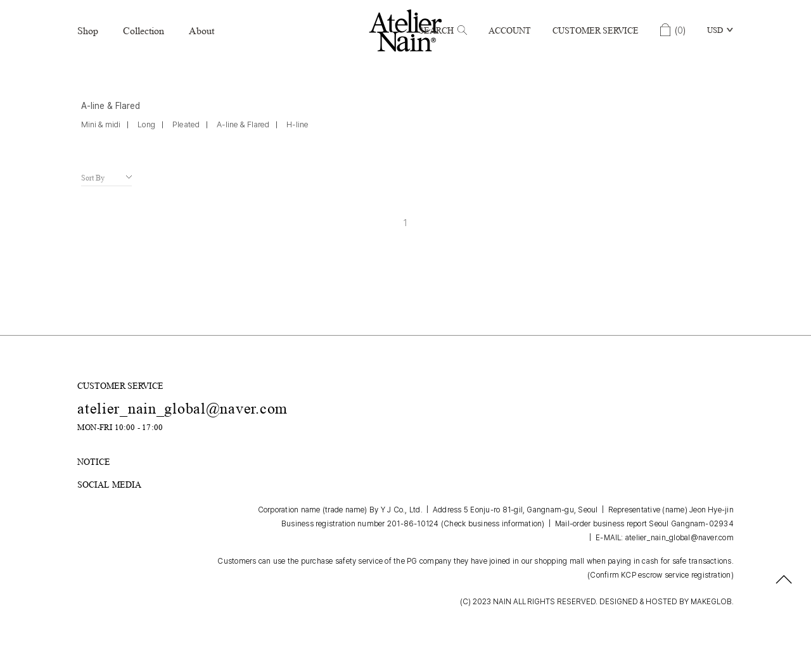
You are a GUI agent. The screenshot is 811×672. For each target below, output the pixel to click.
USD (715, 30)
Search (443, 30)
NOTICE (94, 462)
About (201, 31)
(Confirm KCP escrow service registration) (661, 575)
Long (146, 124)
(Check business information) (493, 524)
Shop (88, 31)
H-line (297, 124)
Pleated (186, 124)
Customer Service (596, 30)
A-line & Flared (243, 124)
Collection (144, 31)
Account (510, 30)
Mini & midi (101, 124)
